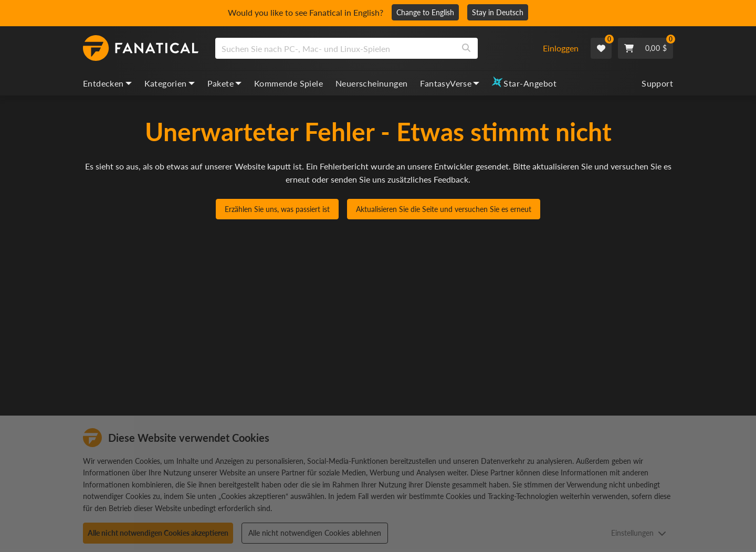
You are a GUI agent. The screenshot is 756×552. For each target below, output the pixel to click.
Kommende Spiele (288, 83)
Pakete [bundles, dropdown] (224, 83)
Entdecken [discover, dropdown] (107, 83)
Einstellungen (639, 533)
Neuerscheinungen (371, 83)
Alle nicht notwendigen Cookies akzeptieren (158, 533)
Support (657, 83)
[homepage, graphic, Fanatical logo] (141, 48)
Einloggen (561, 48)
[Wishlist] (601, 48)
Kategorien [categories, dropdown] (170, 83)
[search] (335, 48)
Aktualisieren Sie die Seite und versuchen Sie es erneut (444, 209)
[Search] (466, 48)
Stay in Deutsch (498, 12)
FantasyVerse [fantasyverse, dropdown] (450, 83)
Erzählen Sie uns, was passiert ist (277, 209)
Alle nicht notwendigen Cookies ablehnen (315, 533)
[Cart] (645, 48)
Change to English (425, 12)
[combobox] (372, 48)
